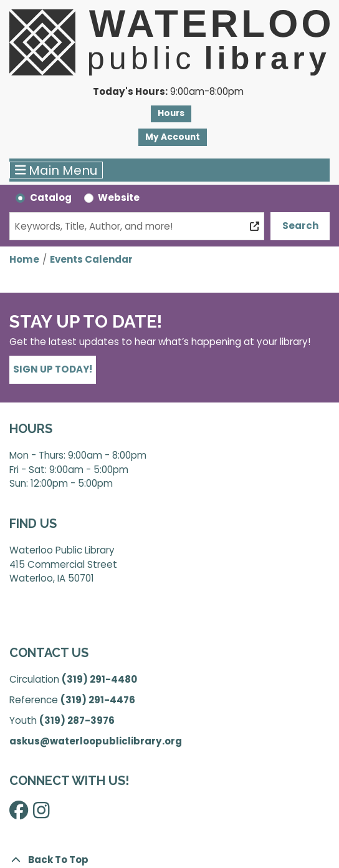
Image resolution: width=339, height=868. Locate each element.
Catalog (51, 197)
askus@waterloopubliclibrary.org (96, 741)
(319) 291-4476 (98, 700)
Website (119, 197)
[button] (168, 92)
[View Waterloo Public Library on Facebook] (19, 814)
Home (24, 259)
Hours (171, 113)
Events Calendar (91, 259)
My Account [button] (173, 137)
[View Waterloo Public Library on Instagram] (41, 814)
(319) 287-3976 (77, 720)
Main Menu (56, 170)
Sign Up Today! (53, 369)
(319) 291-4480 (99, 679)
